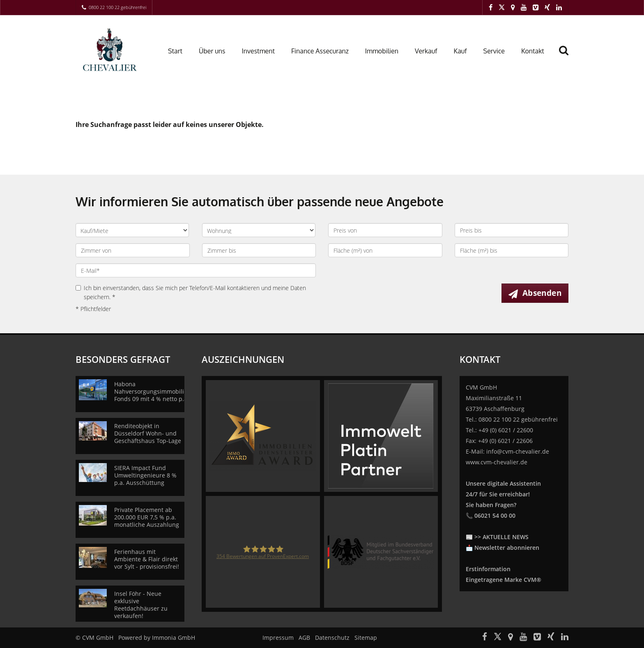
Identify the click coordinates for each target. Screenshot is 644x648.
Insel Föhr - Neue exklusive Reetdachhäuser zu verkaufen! (141, 605)
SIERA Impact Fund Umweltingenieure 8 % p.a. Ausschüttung (145, 475)
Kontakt (533, 51)
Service (494, 51)
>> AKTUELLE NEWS (501, 537)
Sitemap (366, 638)
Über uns (212, 51)
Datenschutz (332, 638)
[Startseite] (112, 50)
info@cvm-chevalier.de (518, 451)
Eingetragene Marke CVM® (504, 580)
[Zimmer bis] (259, 250)
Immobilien (382, 51)
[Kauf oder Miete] (132, 230)
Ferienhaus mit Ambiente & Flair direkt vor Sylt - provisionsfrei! (147, 559)
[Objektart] (259, 230)
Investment (258, 51)
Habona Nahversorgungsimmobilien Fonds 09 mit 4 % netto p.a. (153, 391)
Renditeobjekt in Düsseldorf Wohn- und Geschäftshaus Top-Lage (148, 433)
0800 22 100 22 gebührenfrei (117, 7)
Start (175, 51)
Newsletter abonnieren (507, 548)
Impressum (278, 638)
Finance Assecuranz (320, 51)
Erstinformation (488, 569)
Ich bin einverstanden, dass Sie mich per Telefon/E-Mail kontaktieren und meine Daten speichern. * (191, 292)
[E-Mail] (196, 270)
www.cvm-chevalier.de (497, 462)
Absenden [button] (542, 293)
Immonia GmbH (174, 638)
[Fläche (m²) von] (385, 250)
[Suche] (567, 56)
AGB (304, 638)
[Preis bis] (512, 230)
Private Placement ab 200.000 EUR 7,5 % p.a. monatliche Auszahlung (147, 517)
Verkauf (426, 51)
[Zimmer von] (133, 250)
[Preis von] (385, 230)
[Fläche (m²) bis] (512, 250)
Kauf (460, 51)
